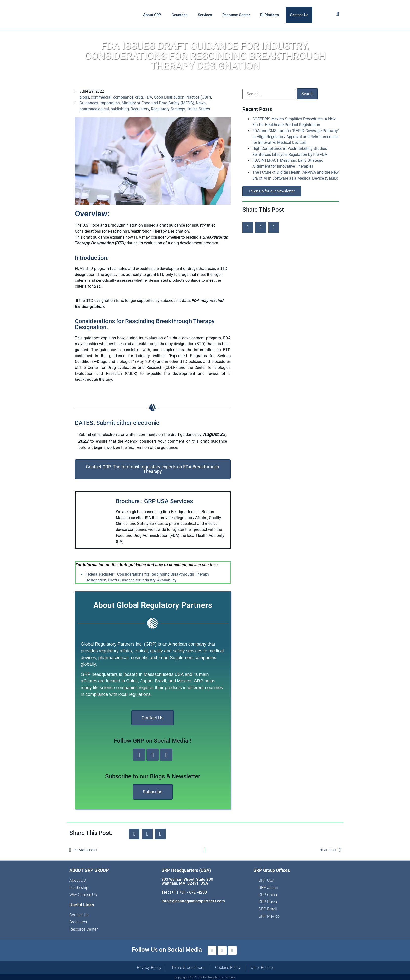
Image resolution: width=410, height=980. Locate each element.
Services (205, 15)
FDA (148, 97)
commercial (101, 97)
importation (110, 103)
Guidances (89, 103)
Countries (180, 15)
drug (139, 97)
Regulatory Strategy (168, 109)
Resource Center (236, 15)
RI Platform (270, 15)
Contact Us (299, 15)
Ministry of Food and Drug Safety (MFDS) (158, 103)
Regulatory (140, 109)
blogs (84, 97)
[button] (248, 228)
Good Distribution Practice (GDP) (182, 97)
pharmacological (94, 109)
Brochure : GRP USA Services (154, 501)
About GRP (152, 15)
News (201, 103)
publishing (120, 109)
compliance (123, 97)
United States (198, 109)
